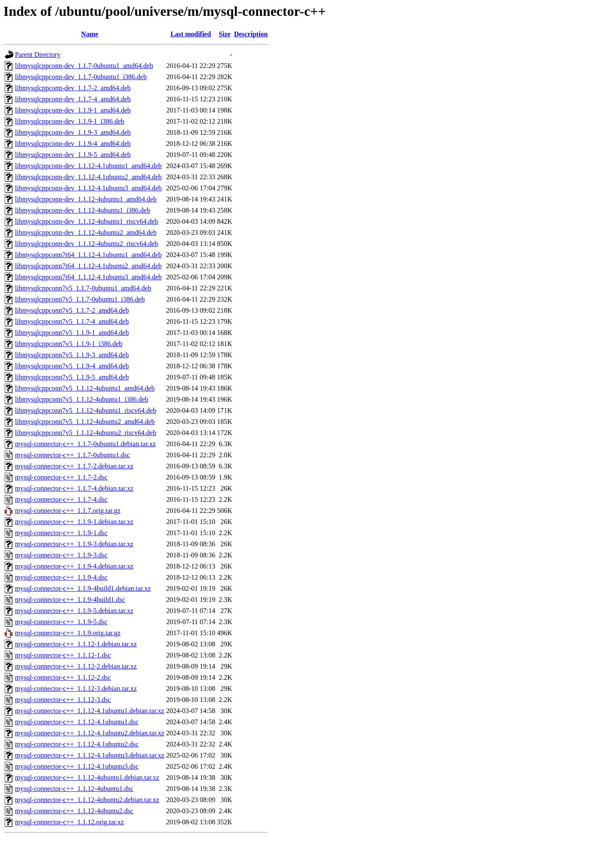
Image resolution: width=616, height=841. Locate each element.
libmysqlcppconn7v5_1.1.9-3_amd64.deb (72, 355)
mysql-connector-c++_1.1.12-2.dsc (63, 677)
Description (251, 34)
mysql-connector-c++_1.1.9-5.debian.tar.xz (74, 611)
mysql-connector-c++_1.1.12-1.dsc (63, 655)
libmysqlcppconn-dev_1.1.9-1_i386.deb (70, 121)
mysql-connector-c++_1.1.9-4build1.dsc (70, 600)
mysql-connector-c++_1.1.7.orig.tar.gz (68, 511)
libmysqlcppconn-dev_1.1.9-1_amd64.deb (73, 110)
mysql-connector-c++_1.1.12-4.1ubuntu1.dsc (77, 722)
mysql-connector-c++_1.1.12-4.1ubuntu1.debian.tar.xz (90, 711)
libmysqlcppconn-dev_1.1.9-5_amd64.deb (73, 155)
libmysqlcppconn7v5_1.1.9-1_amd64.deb (72, 333)
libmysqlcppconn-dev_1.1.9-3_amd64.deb (73, 132)
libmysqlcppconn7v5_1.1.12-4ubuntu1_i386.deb (82, 399)
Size (225, 34)
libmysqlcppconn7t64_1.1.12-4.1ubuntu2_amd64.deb (88, 266)
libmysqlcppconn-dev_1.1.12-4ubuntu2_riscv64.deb (87, 244)
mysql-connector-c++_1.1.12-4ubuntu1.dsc (74, 789)
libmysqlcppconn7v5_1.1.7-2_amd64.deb (72, 310)
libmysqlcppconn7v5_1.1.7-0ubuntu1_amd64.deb (83, 288)
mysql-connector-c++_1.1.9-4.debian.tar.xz (74, 566)
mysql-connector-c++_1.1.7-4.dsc (61, 499)
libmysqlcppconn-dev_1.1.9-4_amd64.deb (73, 144)
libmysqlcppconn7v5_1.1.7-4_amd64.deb (72, 321)
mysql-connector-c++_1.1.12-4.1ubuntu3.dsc (77, 766)
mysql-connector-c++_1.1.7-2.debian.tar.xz (74, 466)
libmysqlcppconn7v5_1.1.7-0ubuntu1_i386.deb (80, 299)
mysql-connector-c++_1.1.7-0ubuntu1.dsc (73, 455)
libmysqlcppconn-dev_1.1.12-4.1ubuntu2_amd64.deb (88, 177)
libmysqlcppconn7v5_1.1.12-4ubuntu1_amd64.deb (85, 388)
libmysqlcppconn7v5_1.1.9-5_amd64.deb (72, 377)
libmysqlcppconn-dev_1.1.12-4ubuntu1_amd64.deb (86, 199)
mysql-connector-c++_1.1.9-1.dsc (61, 533)
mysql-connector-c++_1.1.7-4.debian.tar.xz (74, 488)
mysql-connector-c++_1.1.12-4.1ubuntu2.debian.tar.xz (90, 733)
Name (90, 34)
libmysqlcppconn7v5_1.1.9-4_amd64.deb (72, 366)
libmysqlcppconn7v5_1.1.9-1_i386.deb (69, 344)
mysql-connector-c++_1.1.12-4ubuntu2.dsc (74, 811)
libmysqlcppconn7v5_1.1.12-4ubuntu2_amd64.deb (85, 422)
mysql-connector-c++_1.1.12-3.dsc (63, 700)
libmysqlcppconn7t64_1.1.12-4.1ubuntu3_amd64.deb (88, 277)
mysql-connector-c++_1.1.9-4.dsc (61, 577)
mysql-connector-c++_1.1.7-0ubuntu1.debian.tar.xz (85, 444)
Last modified (191, 34)
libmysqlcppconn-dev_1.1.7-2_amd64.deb (73, 88)
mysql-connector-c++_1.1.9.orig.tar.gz (68, 633)
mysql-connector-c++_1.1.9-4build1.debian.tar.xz (83, 588)
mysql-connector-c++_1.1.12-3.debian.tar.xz (76, 688)
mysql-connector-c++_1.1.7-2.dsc (61, 477)
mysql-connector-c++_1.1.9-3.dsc (61, 555)
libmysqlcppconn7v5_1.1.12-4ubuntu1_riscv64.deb (86, 410)
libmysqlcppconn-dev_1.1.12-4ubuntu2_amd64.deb (86, 232)
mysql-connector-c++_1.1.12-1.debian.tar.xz (76, 644)
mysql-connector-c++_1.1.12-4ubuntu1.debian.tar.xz (87, 777)
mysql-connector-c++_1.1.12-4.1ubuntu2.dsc (77, 744)
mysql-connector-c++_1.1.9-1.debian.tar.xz (74, 522)
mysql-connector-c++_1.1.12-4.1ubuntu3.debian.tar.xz (90, 755)
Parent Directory (38, 55)
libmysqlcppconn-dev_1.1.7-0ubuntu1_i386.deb (81, 77)
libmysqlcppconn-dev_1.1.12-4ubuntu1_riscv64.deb (87, 221)
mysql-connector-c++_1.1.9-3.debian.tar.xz (74, 544)
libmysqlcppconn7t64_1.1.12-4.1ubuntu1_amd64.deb (88, 255)
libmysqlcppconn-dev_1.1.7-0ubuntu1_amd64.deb (84, 66)
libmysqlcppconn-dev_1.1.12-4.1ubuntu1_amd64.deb (88, 166)
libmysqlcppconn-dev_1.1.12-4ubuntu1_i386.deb (83, 210)
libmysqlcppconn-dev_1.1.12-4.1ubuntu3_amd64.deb (88, 188)
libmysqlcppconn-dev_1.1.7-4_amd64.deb (73, 99)
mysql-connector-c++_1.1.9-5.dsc (61, 622)
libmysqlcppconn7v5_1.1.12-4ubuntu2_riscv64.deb (86, 433)
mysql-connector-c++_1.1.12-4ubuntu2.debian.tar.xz (87, 800)
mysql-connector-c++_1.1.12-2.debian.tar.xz (76, 666)
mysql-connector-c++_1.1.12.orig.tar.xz (70, 822)
